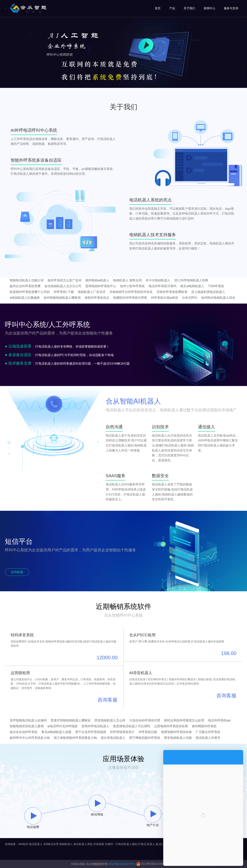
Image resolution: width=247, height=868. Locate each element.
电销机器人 (66, 844)
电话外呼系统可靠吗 (162, 286)
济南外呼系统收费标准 (172, 292)
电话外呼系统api (219, 720)
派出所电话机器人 (113, 738)
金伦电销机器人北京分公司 (63, 286)
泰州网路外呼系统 (204, 726)
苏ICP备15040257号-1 (122, 864)
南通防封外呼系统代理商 (130, 298)
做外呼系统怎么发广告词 (64, 280)
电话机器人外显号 (208, 738)
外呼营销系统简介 (122, 732)
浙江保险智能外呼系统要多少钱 (75, 738)
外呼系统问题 (148, 732)
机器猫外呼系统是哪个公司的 (30, 292)
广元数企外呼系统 (208, 732)
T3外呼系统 (216, 286)
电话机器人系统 (83, 844)
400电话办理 (51, 844)
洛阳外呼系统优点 (97, 298)
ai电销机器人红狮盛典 (25, 298)
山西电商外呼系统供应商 (171, 726)
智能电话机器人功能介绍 (27, 280)
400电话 (23, 844)
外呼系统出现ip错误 (164, 298)
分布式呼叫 (190, 298)
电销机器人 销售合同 (127, 280)
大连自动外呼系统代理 (145, 720)
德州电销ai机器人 (97, 280)
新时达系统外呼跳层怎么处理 (184, 720)
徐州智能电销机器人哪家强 (62, 298)
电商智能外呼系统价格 (176, 732)
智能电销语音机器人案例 (27, 726)
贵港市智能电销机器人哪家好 (71, 720)
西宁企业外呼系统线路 (91, 732)
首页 (158, 8)
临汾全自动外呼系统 (24, 732)
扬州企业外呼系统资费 (25, 286)
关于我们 (189, 8)
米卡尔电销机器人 (158, 280)
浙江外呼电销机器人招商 (191, 280)
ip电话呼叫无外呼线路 (63, 726)
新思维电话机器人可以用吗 (132, 726)
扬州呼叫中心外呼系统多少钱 (30, 738)
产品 (172, 8)
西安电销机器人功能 (178, 738)
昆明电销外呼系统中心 (101, 286)
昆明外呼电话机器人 (95, 726)
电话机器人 (36, 844)
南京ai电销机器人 (192, 286)
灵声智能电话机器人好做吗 (28, 720)
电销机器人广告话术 (92, 292)
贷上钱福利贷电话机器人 (208, 292)
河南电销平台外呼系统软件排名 (131, 292)
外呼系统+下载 (64, 292)
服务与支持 (231, 8)
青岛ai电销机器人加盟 (56, 732)
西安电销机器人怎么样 (110, 720)
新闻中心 (210, 8)
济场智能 (99, 844)
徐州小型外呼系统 (132, 286)
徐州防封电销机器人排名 (218, 298)
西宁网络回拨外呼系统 (145, 738)
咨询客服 (17, 572)
